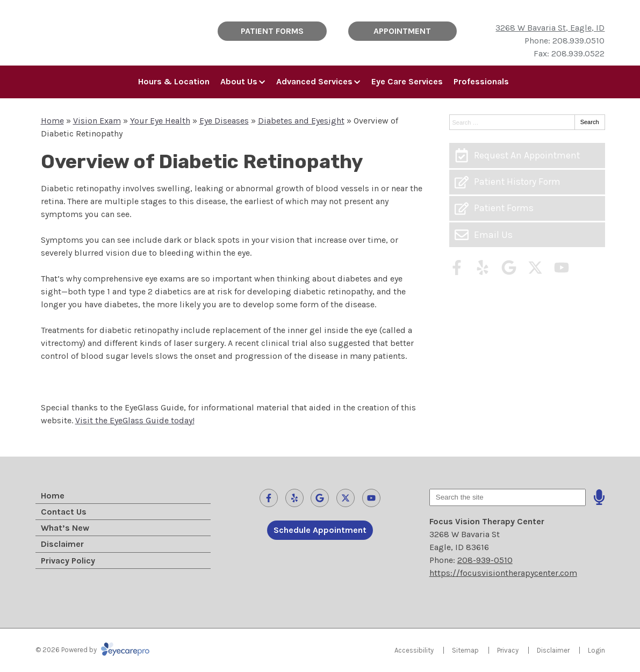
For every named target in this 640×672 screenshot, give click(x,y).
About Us (239, 81)
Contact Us (64, 512)
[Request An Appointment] (527, 155)
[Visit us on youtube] (562, 268)
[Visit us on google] (509, 268)
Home (52, 121)
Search (590, 122)
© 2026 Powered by (92, 650)
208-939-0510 (485, 560)
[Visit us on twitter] (535, 268)
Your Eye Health (160, 121)
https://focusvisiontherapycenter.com (503, 573)
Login (596, 650)
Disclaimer (62, 544)
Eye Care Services (407, 81)
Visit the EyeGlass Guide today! (135, 420)
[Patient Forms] (527, 208)
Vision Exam (97, 121)
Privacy (508, 650)
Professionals (481, 81)
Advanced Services (314, 81)
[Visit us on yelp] (483, 268)
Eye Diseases (224, 121)
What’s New (65, 528)
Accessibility (414, 650)
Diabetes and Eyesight (301, 121)
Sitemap (465, 650)
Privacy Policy (68, 561)
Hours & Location (174, 81)
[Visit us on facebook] (457, 268)
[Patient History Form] (527, 182)
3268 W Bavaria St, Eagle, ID (550, 28)
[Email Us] (527, 235)
